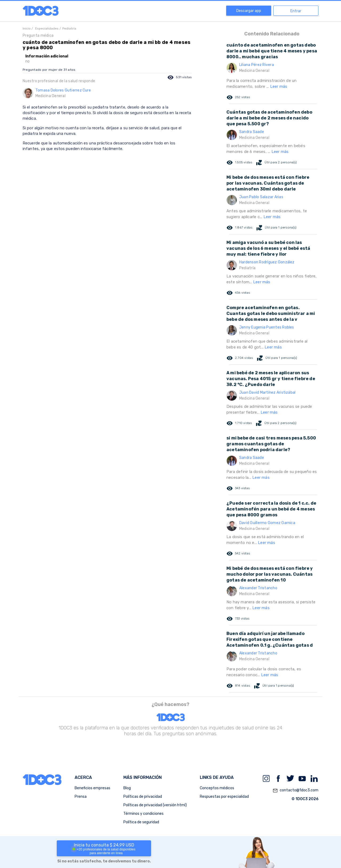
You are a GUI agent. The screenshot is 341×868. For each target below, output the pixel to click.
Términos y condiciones (143, 814)
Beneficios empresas (92, 788)
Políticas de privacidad (143, 797)
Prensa (81, 797)
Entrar (296, 11)
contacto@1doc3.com (295, 791)
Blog (127, 788)
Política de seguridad (141, 822)
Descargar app (249, 11)
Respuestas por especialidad (224, 797)
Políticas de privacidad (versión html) (155, 805)
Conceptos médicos (217, 788)
